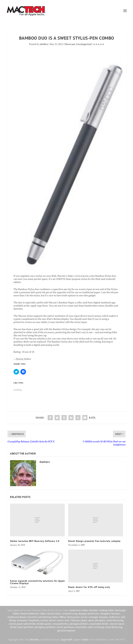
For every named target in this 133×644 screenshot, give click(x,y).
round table (81, 627)
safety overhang (96, 627)
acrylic (84, 617)
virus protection (61, 624)
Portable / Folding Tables (102, 610)
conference (114, 617)
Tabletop (75, 620)
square (84, 620)
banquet (103, 617)
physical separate (66, 631)
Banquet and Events (89, 614)
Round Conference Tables (33, 614)
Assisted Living (70, 614)
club (123, 617)
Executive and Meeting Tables (43, 617)
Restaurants (74, 617)
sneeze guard (16, 624)
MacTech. (35, 640)
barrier (52, 620)
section (44, 620)
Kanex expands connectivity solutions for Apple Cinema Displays (37, 582)
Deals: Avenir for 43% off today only (89, 587)
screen (60, 620)
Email (85, 640)
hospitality (34, 620)
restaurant (22, 620)
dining (12, 620)
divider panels (44, 624)
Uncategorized (84, 44)
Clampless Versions (110, 614)
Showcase (70, 44)
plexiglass (100, 620)
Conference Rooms (17, 617)
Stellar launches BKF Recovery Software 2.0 (35, 541)
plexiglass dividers (79, 624)
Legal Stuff (66, 640)
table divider (30, 624)
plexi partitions (26, 627)
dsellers (44, 44)
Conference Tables (79, 610)
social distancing (115, 620)
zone (67, 620)
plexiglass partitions (45, 627)
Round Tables (54, 614)
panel (91, 620)
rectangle (93, 617)
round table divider (99, 624)
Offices (63, 617)
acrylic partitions (65, 627)
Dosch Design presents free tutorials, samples (94, 541)
